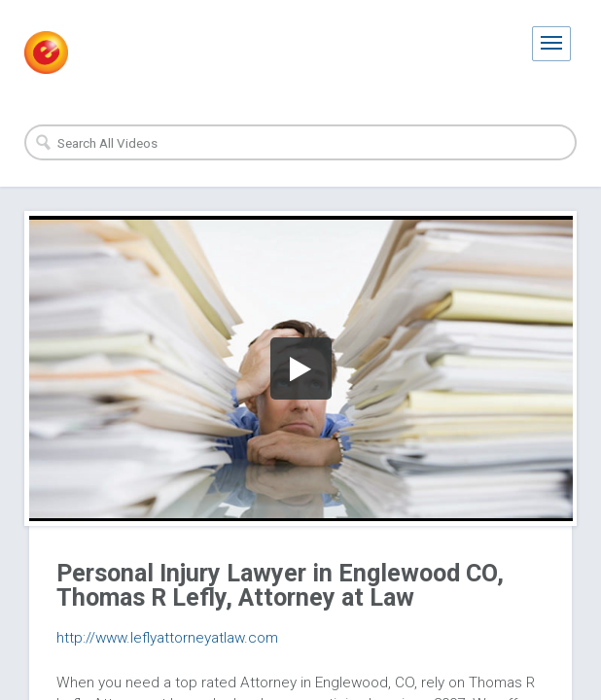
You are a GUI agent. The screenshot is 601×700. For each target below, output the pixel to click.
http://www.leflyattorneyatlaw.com (167, 638)
